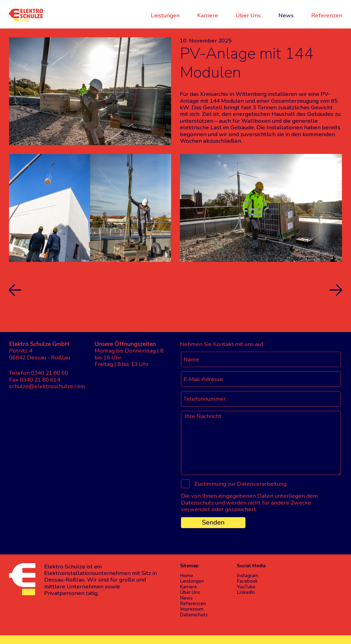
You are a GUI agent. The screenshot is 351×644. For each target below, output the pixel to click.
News (286, 15)
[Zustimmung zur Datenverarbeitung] (185, 484)
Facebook (247, 581)
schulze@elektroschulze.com (47, 386)
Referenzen (327, 15)
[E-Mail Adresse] (261, 379)
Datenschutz (194, 615)
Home (187, 576)
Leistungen (165, 15)
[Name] (261, 359)
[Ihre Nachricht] (261, 443)
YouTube (246, 587)
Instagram (248, 576)
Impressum (192, 609)
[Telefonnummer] (261, 399)
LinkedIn (246, 593)
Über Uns (248, 15)
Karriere (208, 15)
